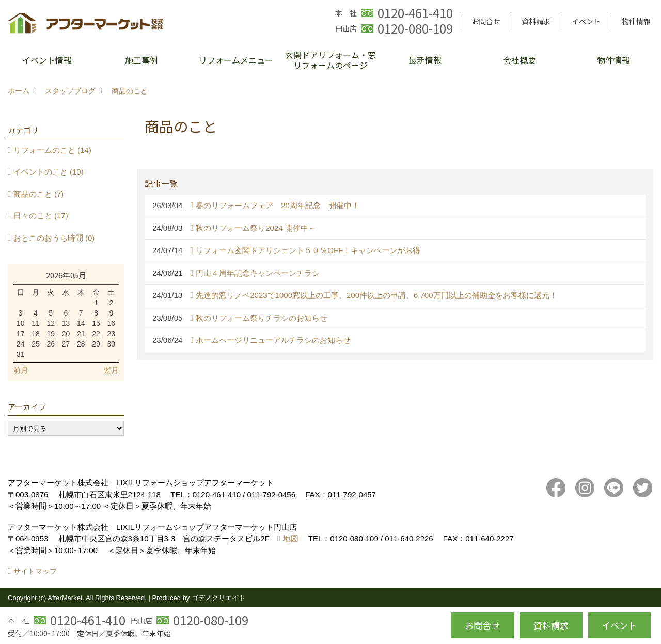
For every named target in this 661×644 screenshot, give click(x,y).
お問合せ (486, 21)
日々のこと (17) (41, 216)
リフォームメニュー (236, 60)
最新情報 (425, 60)
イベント (586, 21)
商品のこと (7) (39, 194)
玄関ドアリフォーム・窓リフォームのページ (330, 60)
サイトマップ (35, 571)
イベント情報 (47, 60)
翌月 (111, 370)
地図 (291, 538)
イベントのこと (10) (49, 172)
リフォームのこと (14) (52, 150)
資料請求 (536, 21)
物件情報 (636, 21)
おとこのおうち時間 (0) (54, 238)
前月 (21, 370)
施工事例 (141, 60)
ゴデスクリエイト (218, 598)
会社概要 (520, 60)
